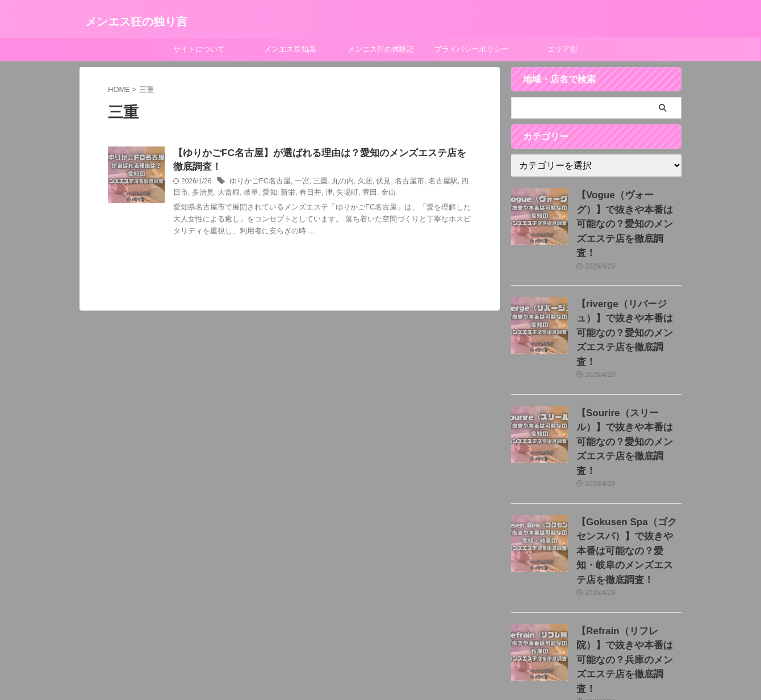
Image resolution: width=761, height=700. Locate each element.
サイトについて (199, 49)
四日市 (456, 183)
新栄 (264, 195)
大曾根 (208, 195)
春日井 (284, 195)
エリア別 (562, 49)
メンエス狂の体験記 (381, 49)
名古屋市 (398, 183)
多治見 (183, 195)
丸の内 (335, 183)
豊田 (340, 195)
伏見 (373, 183)
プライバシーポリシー (471, 49)
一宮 (296, 183)
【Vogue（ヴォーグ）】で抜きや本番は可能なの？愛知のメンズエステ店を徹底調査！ (628, 207)
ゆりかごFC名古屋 (258, 183)
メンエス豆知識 (290, 49)
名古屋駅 (428, 183)
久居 (356, 183)
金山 (357, 195)
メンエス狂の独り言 (136, 22)
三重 (314, 183)
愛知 (246, 195)
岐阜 (228, 195)
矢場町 (319, 195)
